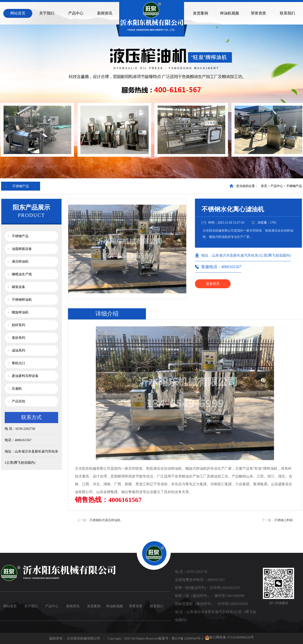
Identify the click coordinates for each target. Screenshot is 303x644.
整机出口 (18, 363)
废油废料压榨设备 (25, 376)
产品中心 (76, 13)
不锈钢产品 (294, 186)
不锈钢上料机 (284, 520)
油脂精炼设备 (22, 249)
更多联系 (213, 284)
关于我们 (47, 13)
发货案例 (201, 13)
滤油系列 (18, 350)
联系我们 (287, 13)
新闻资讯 (105, 13)
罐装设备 (18, 287)
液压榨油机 (20, 261)
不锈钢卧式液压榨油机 (105, 520)
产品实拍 (18, 401)
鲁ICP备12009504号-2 (187, 638)
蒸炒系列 (18, 338)
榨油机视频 (230, 13)
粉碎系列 (18, 325)
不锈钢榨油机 (22, 300)
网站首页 (18, 13)
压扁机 (17, 389)
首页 (264, 186)
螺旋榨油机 (20, 312)
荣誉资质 (258, 13)
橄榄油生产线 (22, 274)
